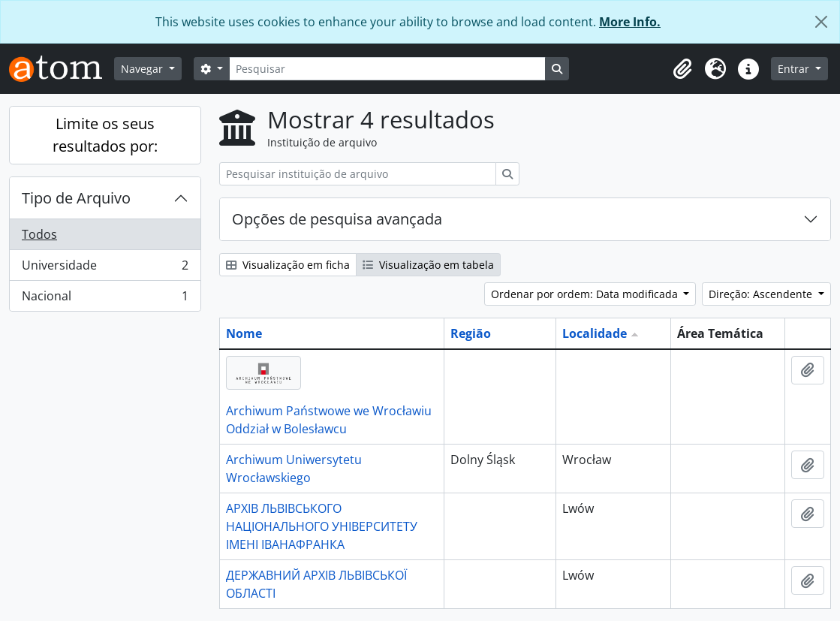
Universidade (105, 268)
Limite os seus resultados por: (105, 135)
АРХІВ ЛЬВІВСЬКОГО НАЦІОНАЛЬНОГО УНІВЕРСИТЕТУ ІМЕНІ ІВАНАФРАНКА (322, 526)
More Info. (630, 22)
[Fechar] (821, 22)
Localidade (595, 333)
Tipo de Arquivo (76, 198)
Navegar (143, 69)
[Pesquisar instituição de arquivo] (358, 174)
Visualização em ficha (288, 265)
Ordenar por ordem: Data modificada (586, 294)
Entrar (795, 69)
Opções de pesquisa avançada (337, 219)
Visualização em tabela (428, 265)
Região (471, 333)
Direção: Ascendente (762, 294)
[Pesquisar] (387, 69)
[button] (682, 69)
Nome (244, 333)
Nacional (105, 299)
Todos (39, 234)
